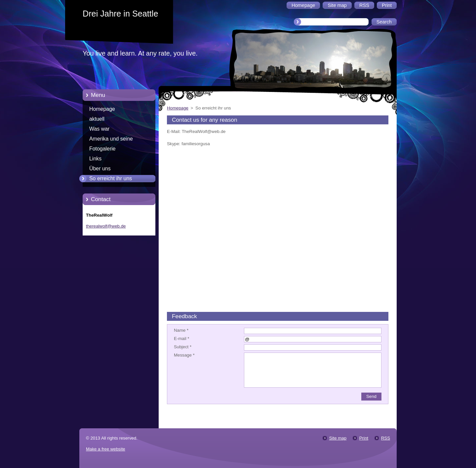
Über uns (100, 169)
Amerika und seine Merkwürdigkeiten (111, 140)
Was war (99, 129)
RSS (386, 438)
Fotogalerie (102, 149)
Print (364, 438)
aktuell (97, 119)
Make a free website (106, 449)
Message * (184, 355)
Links (95, 159)
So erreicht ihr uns (111, 178)
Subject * (183, 347)
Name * (181, 330)
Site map (338, 438)
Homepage (102, 109)
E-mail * (181, 339)
